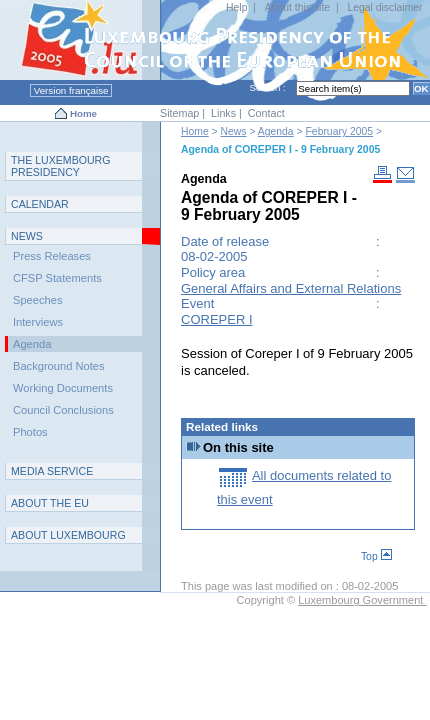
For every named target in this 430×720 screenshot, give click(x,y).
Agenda (276, 131)
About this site (297, 7)
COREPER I (217, 319)
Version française (71, 90)
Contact (266, 113)
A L (68, 535)
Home (83, 113)
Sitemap (179, 113)
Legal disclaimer (384, 7)
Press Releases (52, 256)
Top (376, 556)
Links (223, 113)
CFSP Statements (57, 278)
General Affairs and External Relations (291, 288)
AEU (50, 503)
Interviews (38, 322)
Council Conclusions (63, 410)
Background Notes (59, 366)
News (234, 131)
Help (236, 7)
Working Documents (63, 388)
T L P (61, 166)
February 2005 (340, 131)
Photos (30, 432)
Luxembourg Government (362, 600)
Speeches (37, 300)
